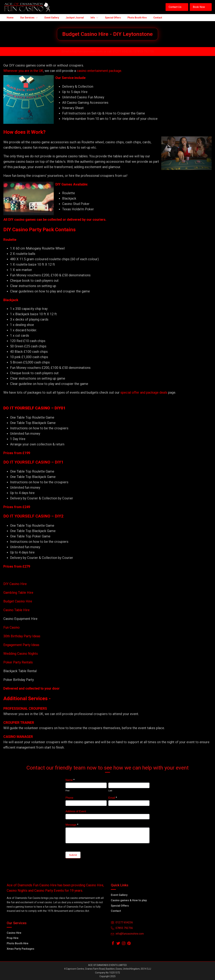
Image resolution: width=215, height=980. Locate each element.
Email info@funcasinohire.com (82, 51)
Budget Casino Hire (18, 601)
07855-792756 (144, 51)
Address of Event (76, 811)
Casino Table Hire (17, 610)
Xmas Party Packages (20, 949)
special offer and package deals (144, 392)
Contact (116, 911)
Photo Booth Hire (18, 943)
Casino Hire (14, 933)
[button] (177, 7)
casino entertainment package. (99, 71)
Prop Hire (13, 938)
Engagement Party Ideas (21, 645)
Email (113, 798)
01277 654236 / (124, 51)
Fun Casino (12, 627)
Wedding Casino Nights (21, 654)
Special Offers (120, 906)
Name (70, 780)
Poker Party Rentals (18, 662)
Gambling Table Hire (18, 593)
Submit (73, 855)
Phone (69, 798)
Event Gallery (119, 895)
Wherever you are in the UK (23, 71)
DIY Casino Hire (15, 584)
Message (72, 825)
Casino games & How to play (129, 900)
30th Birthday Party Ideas (22, 636)
